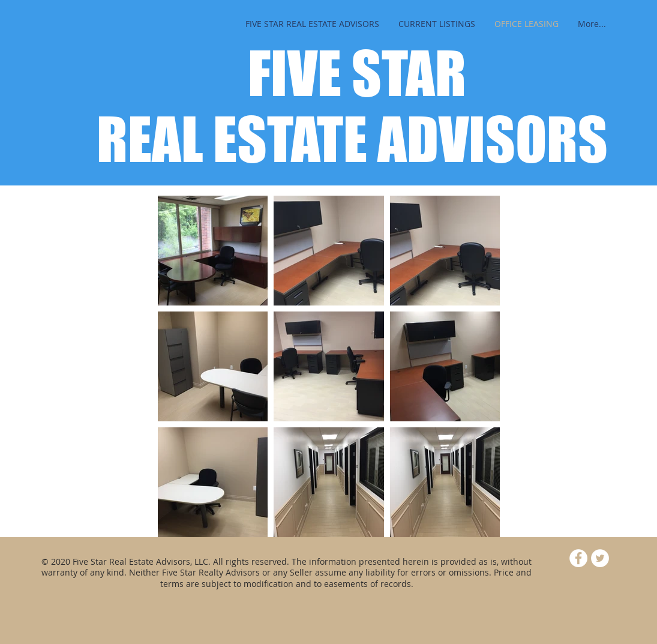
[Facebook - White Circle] (578, 558)
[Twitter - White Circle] (600, 558)
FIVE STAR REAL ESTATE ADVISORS (352, 106)
